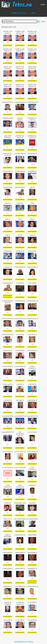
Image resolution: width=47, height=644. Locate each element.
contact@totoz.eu (20, 642)
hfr (8, 43)
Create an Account (19, 13)
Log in (33, 13)
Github (30, 642)
